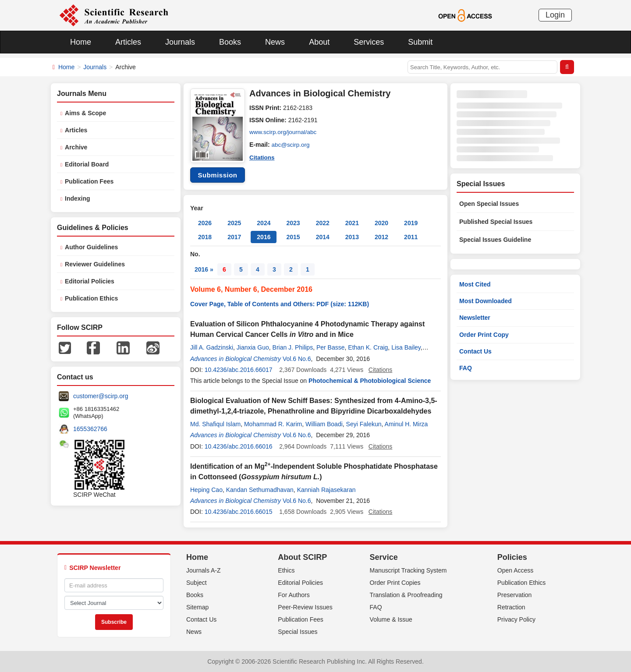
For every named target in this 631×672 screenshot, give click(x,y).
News (275, 42)
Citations (262, 157)
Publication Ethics (91, 298)
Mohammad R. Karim (273, 424)
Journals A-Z (204, 570)
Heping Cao (206, 490)
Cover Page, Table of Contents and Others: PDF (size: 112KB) (280, 304)
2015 (293, 237)
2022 (323, 223)
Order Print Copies (395, 583)
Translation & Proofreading (406, 595)
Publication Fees (89, 181)
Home (81, 42)
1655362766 (90, 429)
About (319, 42)
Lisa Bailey (406, 347)
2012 (381, 237)
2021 (352, 223)
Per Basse (331, 347)
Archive (76, 147)
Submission (217, 175)
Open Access (516, 570)
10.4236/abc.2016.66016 (239, 446)
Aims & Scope (85, 113)
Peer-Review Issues (305, 607)
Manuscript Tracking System (408, 570)
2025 (234, 223)
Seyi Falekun (364, 424)
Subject (197, 583)
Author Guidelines (91, 247)
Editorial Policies (90, 281)
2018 (205, 237)
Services (369, 42)
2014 (323, 237)
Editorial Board (87, 164)
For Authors (294, 595)
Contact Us (475, 351)
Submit (420, 42)
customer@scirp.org (101, 396)
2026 (205, 223)
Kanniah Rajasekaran (326, 490)
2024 (264, 223)
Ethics (286, 570)
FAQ (466, 368)
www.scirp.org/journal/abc (284, 132)
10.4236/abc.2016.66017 (239, 370)
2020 (381, 223)
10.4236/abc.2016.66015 (239, 512)
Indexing (78, 198)
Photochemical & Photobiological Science (370, 381)
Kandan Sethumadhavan (260, 490)
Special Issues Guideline (495, 240)
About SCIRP (302, 557)
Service (384, 557)
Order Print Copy (484, 335)
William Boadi (324, 424)
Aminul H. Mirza (406, 424)
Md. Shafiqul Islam (215, 424)
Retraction (511, 607)
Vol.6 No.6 (297, 359)
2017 (234, 237)
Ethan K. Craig (368, 347)
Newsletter (475, 318)
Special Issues (298, 632)
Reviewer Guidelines (95, 264)
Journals (180, 42)
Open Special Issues (489, 204)
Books (230, 42)
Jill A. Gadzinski (212, 347)
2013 (352, 237)
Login (555, 15)
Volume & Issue (391, 619)
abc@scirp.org (291, 145)
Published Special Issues (496, 222)
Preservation (515, 595)
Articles (128, 42)
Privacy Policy (516, 619)
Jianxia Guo (253, 347)
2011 (411, 237)
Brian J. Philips (293, 347)
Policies (512, 557)
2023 (293, 223)
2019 (411, 223)
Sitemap (197, 607)
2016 (264, 237)
